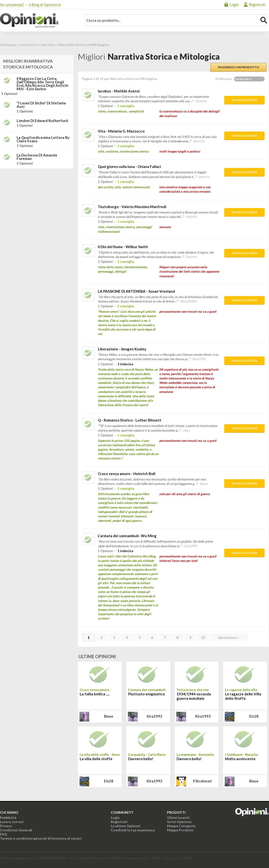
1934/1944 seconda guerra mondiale (194, 696)
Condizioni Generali (16, 830)
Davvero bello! (141, 759)
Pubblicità (8, 818)
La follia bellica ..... (95, 694)
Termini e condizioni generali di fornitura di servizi (41, 838)
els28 (254, 716)
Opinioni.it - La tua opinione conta (38, 21)
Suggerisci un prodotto (238, 67)
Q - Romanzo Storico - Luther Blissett (130, 420)
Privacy (6, 826)
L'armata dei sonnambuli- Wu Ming (127, 536)
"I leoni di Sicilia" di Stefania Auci (41, 105)
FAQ (4, 834)
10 (203, 637)
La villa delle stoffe (96, 759)
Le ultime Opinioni (126, 826)
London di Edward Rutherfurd (42, 121)
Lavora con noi (12, 822)
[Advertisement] (37, 203)
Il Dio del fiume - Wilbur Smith (123, 247)
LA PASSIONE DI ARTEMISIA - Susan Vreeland (136, 291)
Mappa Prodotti (180, 830)
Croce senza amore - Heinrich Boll (127, 474)
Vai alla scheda (244, 100)
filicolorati (202, 781)
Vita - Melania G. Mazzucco (121, 131)
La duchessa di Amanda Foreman (37, 157)
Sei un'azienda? (12, 5)
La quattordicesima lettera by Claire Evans (43, 139)
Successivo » (229, 637)
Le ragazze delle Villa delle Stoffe (243, 696)
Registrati (257, 4)
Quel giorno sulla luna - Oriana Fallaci (129, 167)
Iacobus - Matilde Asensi (119, 91)
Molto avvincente (240, 759)
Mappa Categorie (181, 826)
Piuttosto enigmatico (146, 694)
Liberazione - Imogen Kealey (122, 349)
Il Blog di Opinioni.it (45, 5)
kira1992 (155, 716)
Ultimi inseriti (178, 818)
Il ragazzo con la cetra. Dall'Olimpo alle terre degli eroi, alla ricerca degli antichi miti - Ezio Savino (42, 84)
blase (109, 716)
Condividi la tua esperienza (133, 830)
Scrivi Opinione (179, 822)
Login (234, 4)
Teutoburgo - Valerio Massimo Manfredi (132, 207)
